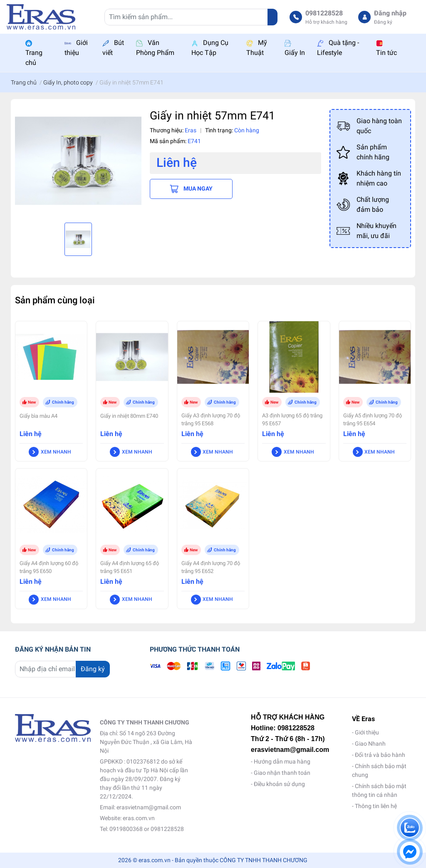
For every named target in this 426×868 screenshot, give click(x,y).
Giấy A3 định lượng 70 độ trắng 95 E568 (211, 419)
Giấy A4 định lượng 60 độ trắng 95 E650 (49, 567)
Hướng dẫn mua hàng (282, 761)
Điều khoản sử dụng (279, 784)
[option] (78, 161)
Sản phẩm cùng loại (55, 300)
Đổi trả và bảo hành (380, 755)
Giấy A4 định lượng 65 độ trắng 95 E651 (130, 567)
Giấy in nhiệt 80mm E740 (129, 416)
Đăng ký (383, 22)
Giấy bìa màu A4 (38, 416)
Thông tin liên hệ (376, 806)
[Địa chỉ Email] (62, 669)
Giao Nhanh (370, 744)
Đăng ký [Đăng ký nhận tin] (93, 669)
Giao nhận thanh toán (282, 773)
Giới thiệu (367, 732)
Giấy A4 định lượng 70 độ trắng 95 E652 (211, 567)
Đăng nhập (390, 13)
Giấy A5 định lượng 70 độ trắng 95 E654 (373, 419)
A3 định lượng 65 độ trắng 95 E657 (292, 419)
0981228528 (324, 13)
